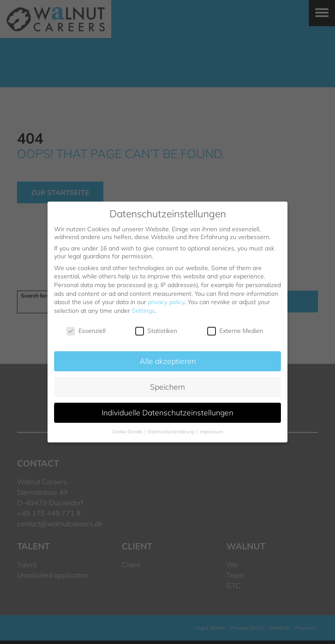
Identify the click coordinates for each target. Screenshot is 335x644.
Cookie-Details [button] (128, 432)
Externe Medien (235, 331)
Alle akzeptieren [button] (168, 361)
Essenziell (86, 331)
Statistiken (156, 331)
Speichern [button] (167, 387)
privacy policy (166, 302)
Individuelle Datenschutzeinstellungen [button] (167, 412)
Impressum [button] (211, 432)
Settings (143, 311)
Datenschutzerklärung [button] (172, 432)
